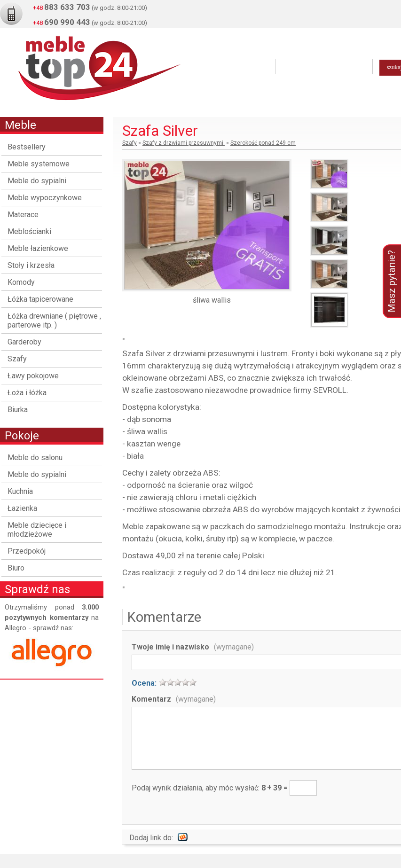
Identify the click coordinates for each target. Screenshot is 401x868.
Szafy (17, 359)
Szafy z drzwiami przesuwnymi (184, 143)
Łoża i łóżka (27, 393)
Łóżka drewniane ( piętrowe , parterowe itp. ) (54, 321)
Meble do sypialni (37, 181)
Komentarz (174, 699)
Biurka (18, 410)
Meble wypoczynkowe (45, 198)
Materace (23, 215)
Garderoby (24, 342)
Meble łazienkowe (38, 248)
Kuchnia (20, 491)
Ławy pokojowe (33, 376)
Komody (21, 282)
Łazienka (22, 508)
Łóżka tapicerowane (40, 299)
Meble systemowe (39, 164)
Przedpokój (27, 551)
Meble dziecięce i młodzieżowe (37, 530)
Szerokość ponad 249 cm (263, 143)
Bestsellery (27, 147)
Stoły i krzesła (31, 265)
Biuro (16, 568)
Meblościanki (29, 231)
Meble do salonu (35, 457)
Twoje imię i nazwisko (193, 647)
